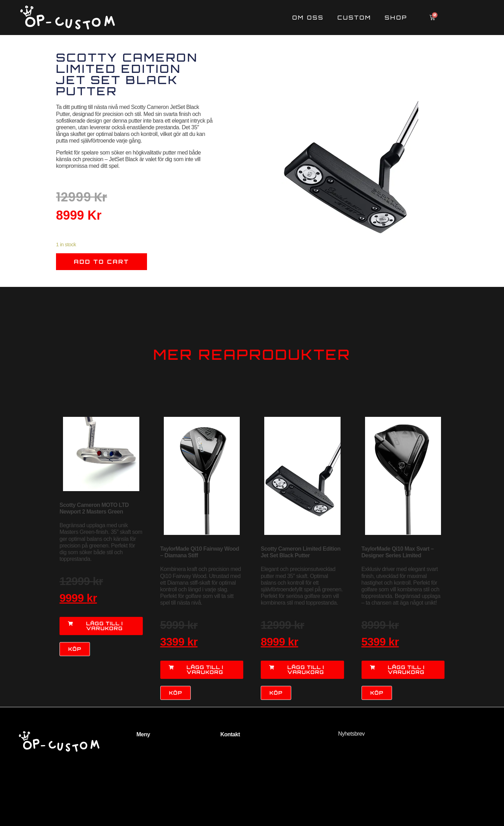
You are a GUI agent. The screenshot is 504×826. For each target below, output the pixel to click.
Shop (396, 18)
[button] (101, 626)
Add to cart (101, 262)
